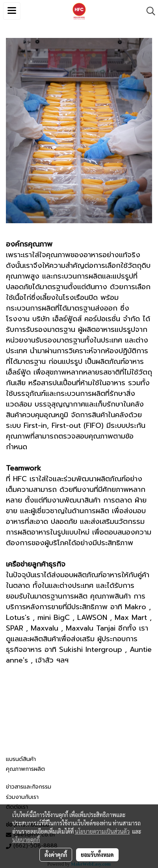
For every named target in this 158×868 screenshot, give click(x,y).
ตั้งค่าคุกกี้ (56, 855)
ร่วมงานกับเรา (22, 797)
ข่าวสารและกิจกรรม (29, 787)
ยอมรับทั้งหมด (97, 855)
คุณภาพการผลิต (25, 769)
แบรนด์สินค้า (21, 759)
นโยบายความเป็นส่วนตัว (102, 831)
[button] (148, 11)
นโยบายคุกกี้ (26, 840)
